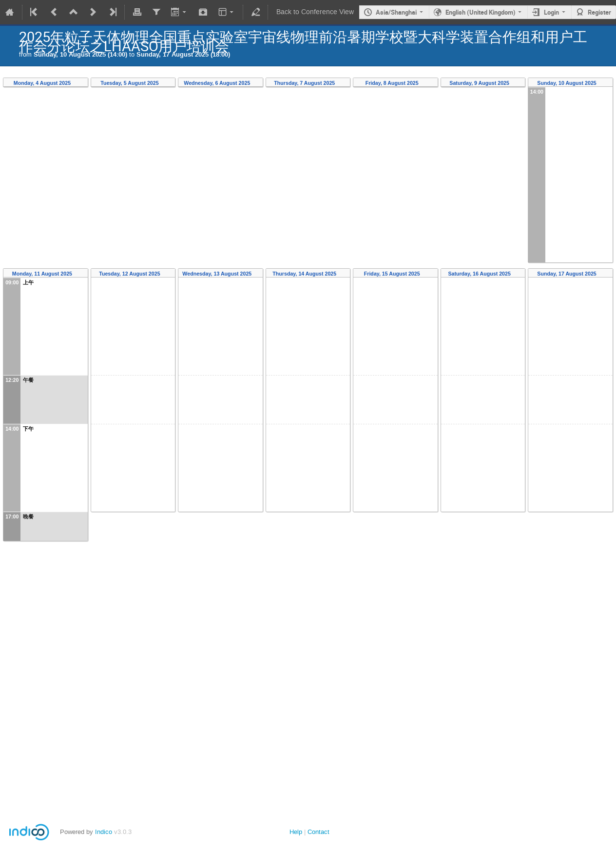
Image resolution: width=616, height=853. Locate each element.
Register (599, 12)
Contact (318, 832)
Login (551, 12)
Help (296, 832)
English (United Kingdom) (481, 12)
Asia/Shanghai (396, 12)
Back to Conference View (315, 12)
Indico (104, 832)
